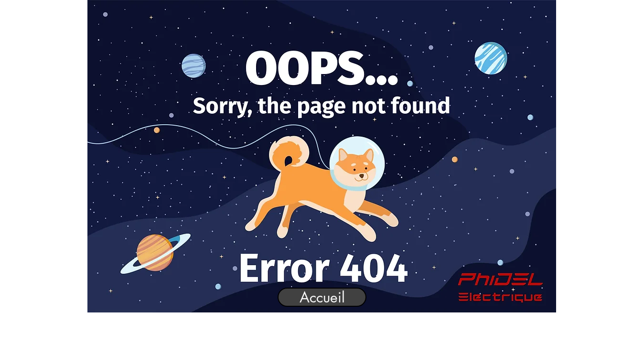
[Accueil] (322, 297)
